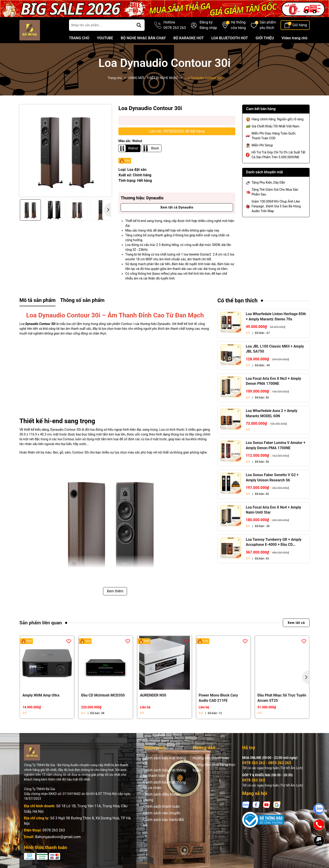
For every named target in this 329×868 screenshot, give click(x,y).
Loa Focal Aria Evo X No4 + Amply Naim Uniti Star (273, 510)
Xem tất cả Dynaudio (177, 207)
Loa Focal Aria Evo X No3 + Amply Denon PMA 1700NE (273, 381)
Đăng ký (206, 22)
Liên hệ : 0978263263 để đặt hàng (177, 131)
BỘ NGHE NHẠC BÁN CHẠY (143, 38)
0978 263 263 (54, 830)
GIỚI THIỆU (265, 38)
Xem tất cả (296, 623)
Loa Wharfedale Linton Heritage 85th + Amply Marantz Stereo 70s (276, 316)
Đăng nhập (208, 28)
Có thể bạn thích (238, 301)
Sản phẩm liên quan (41, 623)
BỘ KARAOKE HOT (189, 38)
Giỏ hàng (300, 25)
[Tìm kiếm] (139, 25)
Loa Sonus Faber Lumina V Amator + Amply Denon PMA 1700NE (276, 445)
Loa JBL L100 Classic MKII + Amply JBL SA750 (275, 349)
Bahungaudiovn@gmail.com (58, 837)
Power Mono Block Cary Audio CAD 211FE (218, 698)
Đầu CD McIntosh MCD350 (103, 695)
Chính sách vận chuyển (162, 813)
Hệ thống (238, 25)
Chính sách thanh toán (161, 806)
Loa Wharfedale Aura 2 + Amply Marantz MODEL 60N (272, 413)
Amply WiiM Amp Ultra (41, 695)
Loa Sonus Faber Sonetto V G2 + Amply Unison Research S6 (272, 477)
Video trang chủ (294, 38)
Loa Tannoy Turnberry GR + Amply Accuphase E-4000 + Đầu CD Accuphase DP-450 (274, 542)
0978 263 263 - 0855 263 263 (267, 763)
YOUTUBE (105, 38)
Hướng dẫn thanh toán (211, 758)
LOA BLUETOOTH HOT (230, 38)
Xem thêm (115, 591)
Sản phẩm (268, 25)
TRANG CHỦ (79, 38)
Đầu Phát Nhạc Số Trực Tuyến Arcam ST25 (282, 698)
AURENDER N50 (153, 695)
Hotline (175, 25)
